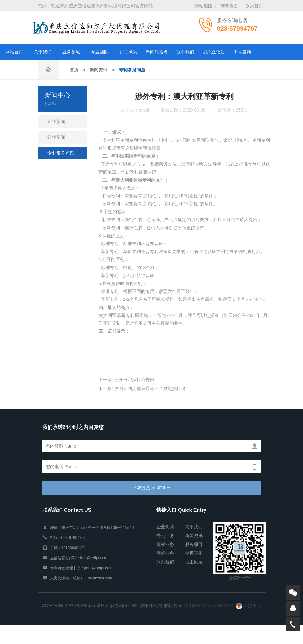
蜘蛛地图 (229, 6)
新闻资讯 (98, 70)
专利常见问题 (132, 70)
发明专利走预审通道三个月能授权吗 (150, 388)
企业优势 (165, 527)
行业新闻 (56, 137)
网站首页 (14, 52)
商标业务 (165, 553)
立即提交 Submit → (151, 487)
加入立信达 (214, 52)
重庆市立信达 (96, 28)
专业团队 (100, 52)
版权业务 (165, 544)
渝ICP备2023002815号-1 (209, 605)
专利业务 (165, 536)
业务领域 (71, 52)
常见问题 (194, 553)
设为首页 (254, 6)
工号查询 (242, 52)
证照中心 (249, 605)
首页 (74, 70)
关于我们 (43, 52)
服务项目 (194, 544)
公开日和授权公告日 (134, 380)
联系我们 (185, 52)
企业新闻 (56, 121)
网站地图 (204, 6)
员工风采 (128, 52)
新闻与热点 (157, 52)
